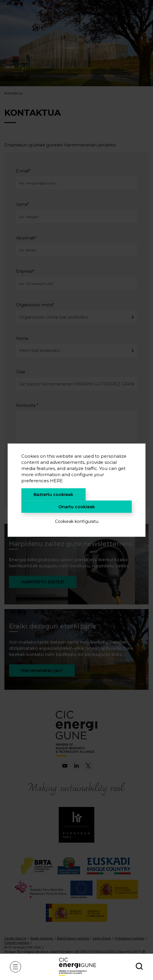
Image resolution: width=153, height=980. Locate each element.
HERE (56, 480)
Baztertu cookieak (53, 494)
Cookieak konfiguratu (77, 521)
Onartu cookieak (77, 507)
